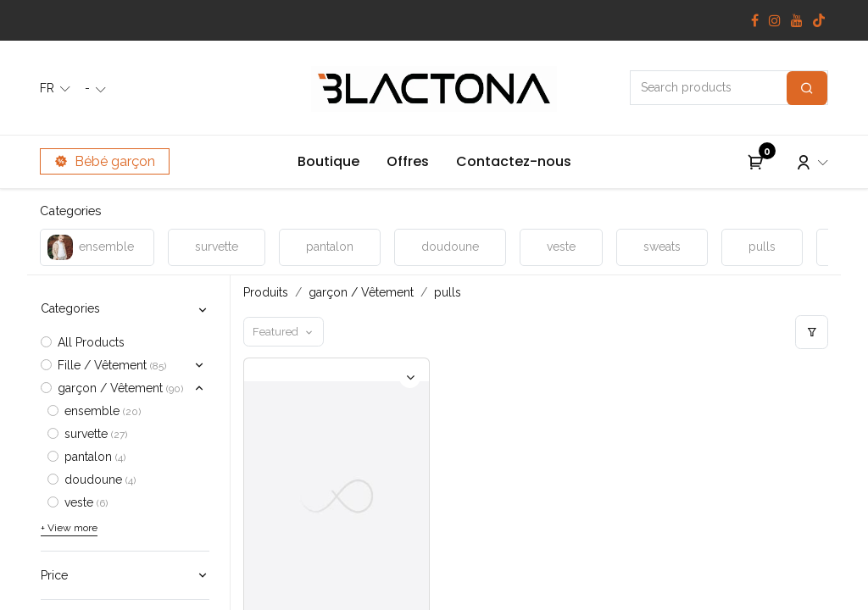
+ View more (69, 528)
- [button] (89, 88)
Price (54, 575)
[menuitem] (328, 162)
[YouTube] (797, 20)
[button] (284, 332)
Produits (266, 292)
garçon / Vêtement (361, 292)
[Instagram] (775, 20)
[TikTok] (819, 20)
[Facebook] (755, 20)
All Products (91, 342)
